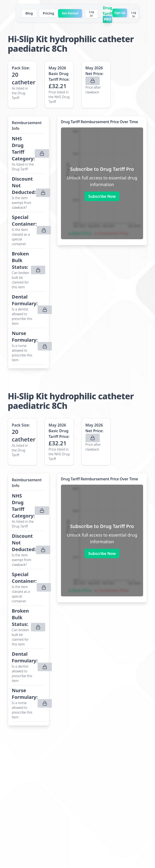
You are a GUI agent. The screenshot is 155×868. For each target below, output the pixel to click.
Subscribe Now (102, 196)
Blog (29, 13)
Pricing (48, 13)
